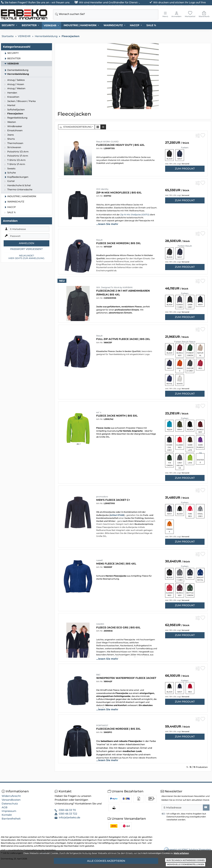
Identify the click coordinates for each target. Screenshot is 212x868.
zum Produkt (185, 169)
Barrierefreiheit (11, 819)
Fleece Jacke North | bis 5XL (117, 416)
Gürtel (11, 181)
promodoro (102, 497)
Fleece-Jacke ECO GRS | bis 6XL (118, 627)
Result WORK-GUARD (107, 142)
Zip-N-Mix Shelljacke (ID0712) (135, 215)
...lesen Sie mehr (107, 224)
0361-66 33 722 (68, 814)
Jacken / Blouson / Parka (21, 101)
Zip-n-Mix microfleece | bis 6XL (119, 193)
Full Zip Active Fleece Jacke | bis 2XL (123, 339)
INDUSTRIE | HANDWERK (80, 25)
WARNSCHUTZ (113, 25)
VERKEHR (50, 25)
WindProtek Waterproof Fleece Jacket (126, 678)
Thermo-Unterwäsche (20, 189)
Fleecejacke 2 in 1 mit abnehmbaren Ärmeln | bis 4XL (123, 293)
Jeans (11, 135)
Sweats (11, 168)
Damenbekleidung (18, 70)
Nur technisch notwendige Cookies (186, 860)
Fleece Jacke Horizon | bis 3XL (119, 243)
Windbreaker (15, 126)
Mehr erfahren (181, 853)
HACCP (135, 25)
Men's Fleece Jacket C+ (113, 500)
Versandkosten (11, 800)
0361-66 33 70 (67, 810)
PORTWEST (102, 725)
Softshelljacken (16, 110)
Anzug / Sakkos (16, 80)
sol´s (99, 412)
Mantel (11, 105)
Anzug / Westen (16, 88)
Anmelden (26, 243)
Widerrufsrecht (11, 796)
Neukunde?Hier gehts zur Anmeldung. (27, 257)
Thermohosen (15, 143)
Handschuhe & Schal (19, 185)
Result (99, 240)
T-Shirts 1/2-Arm (16, 160)
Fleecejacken (15, 114)
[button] (98, 127)
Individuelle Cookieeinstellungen (186, 864)
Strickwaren (14, 147)
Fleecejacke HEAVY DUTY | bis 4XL (120, 145)
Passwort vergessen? (26, 249)
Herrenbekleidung (18, 74)
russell (99, 560)
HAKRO (100, 624)
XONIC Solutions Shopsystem (196, 849)
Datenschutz (10, 804)
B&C (98, 675)
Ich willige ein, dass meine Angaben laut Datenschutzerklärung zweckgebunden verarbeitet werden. (186, 817)
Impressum (9, 811)
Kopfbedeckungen (18, 177)
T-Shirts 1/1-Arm (16, 164)
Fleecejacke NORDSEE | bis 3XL (118, 729)
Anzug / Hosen (16, 84)
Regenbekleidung (17, 118)
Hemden (12, 93)
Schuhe (12, 173)
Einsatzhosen (15, 130)
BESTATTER (29, 25)
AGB (5, 807)
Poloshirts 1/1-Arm (18, 156)
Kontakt (7, 815)
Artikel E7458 (117, 515)
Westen (12, 122)
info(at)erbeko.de (69, 817)
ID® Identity (102, 189)
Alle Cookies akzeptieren (106, 861)
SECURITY (8, 25)
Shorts (11, 139)
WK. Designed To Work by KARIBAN (114, 287)
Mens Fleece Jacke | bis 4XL (116, 564)
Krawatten (13, 97)
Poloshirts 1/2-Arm (18, 152)
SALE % (151, 25)
